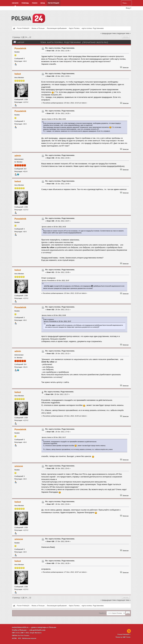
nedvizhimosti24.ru (20, 627)
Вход (43, 3)
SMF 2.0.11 (16, 633)
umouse (19, 466)
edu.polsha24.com (37, 630)
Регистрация (54, 3)
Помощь (25, 3)
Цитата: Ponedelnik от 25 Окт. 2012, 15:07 (56, 281)
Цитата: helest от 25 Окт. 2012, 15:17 (54, 437)
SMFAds (15, 636)
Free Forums (25, 636)
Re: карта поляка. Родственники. (60, 48)
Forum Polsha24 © (124, 634)
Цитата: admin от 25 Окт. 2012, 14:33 (54, 227)
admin (18, 156)
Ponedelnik (20, 48)
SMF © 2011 (25, 633)
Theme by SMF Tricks (123, 637)
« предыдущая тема (108, 33)
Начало (15, 3)
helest (18, 74)
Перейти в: (102, 613)
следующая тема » (123, 33)
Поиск (35, 3)
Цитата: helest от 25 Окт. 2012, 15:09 (54, 315)
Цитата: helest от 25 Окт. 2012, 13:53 (54, 119)
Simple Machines (36, 633)
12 (30, 37)
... (28, 37)
